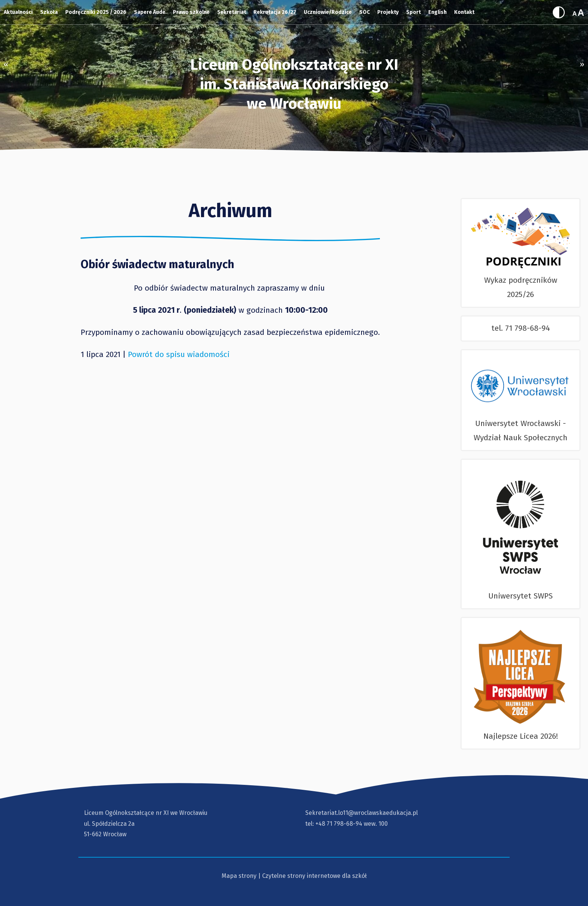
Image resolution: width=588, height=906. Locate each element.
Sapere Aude (150, 12)
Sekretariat (232, 12)
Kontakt (464, 12)
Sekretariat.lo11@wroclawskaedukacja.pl (361, 813)
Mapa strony (239, 876)
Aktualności (18, 12)
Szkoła (49, 12)
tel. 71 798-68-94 (521, 328)
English (437, 12)
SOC (364, 12)
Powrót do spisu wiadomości (179, 354)
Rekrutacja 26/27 (275, 12)
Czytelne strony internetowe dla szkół (314, 876)
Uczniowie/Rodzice (328, 12)
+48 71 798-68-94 (339, 824)
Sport (413, 12)
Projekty (388, 12)
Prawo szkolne (191, 12)
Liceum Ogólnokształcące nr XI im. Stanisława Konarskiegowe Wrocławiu (294, 84)
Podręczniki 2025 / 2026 (96, 12)
